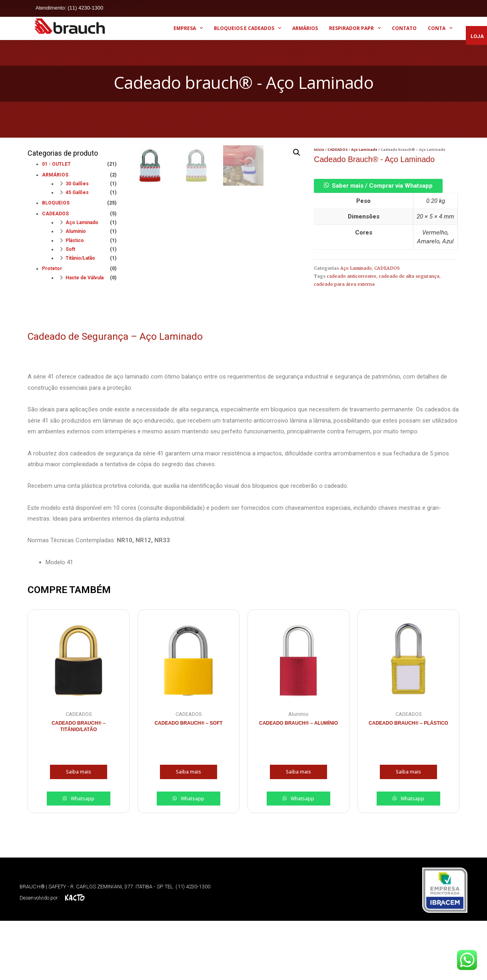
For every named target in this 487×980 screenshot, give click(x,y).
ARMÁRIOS (305, 28)
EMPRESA (188, 28)
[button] (378, 186)
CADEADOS (55, 214)
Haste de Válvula (85, 278)
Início (319, 149)
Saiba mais (79, 831)
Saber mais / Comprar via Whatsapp (382, 186)
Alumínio (76, 231)
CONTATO (404, 28)
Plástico (75, 240)
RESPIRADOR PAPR (355, 28)
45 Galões (77, 192)
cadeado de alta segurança (409, 276)
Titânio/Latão (80, 258)
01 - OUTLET (56, 164)
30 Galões (77, 184)
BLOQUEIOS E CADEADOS (247, 28)
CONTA (440, 28)
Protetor (52, 269)
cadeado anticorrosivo (351, 276)
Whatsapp (82, 858)
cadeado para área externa (344, 284)
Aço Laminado (82, 222)
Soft (70, 249)
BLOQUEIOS (56, 203)
